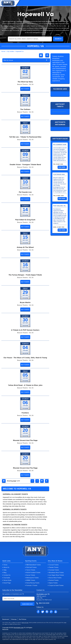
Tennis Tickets (31, 570)
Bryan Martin (25, 302)
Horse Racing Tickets (33, 583)
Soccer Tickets (31, 575)
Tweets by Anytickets (59, 112)
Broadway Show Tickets (56, 572)
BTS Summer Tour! (60, 144)
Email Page (7, 583)
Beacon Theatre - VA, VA (25, 84)
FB (38, 612)
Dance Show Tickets (55, 578)
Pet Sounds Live (25, 192)
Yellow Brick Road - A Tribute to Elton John (25, 385)
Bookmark (6, 619)
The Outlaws (25, 109)
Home (5, 565)
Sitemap (14, 619)
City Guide (7, 578)
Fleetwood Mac (59, 174)
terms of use (25, 623)
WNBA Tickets (31, 580)
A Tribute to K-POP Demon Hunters (25, 330)
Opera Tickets (53, 583)
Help (5, 570)
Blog (5, 572)
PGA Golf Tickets (31, 567)
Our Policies (23, 619)
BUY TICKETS (25, 89)
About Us (6, 567)
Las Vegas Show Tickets (56, 575)
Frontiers (25, 413)
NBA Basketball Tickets (34, 565)
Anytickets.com (19, 627)
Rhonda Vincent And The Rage (25, 440)
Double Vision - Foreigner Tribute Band (25, 164)
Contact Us (7, 575)
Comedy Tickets (54, 570)
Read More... (62, 167)
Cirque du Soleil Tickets (56, 585)
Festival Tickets (54, 580)
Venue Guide (7, 580)
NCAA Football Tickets (33, 572)
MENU (68, 3)
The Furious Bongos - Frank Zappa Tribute (25, 275)
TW (43, 612)
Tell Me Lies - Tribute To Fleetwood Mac (25, 137)
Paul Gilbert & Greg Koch (25, 219)
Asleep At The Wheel (25, 247)
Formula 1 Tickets (32, 585)
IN (47, 612)
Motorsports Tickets (32, 578)
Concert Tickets (54, 565)
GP (51, 612)
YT (56, 612)
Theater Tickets (54, 567)
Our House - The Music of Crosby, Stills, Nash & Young (25, 357)
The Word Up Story (25, 82)
